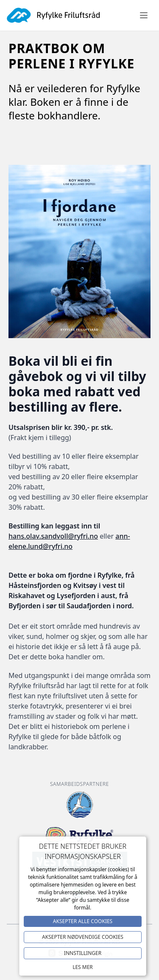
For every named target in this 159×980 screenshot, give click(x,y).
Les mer (83, 967)
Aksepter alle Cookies (83, 921)
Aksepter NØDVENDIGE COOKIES (83, 937)
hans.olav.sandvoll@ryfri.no (53, 536)
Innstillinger (83, 953)
